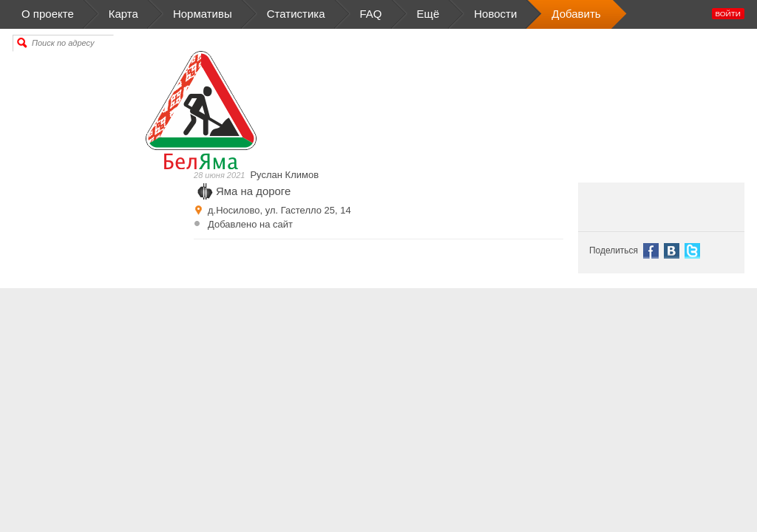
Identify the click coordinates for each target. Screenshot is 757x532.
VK (672, 251)
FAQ (371, 14)
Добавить (576, 14)
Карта (123, 14)
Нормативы (203, 14)
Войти (728, 14)
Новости (495, 14)
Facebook (651, 251)
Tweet (692, 251)
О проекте (61, 14)
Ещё (428, 14)
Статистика (296, 14)
